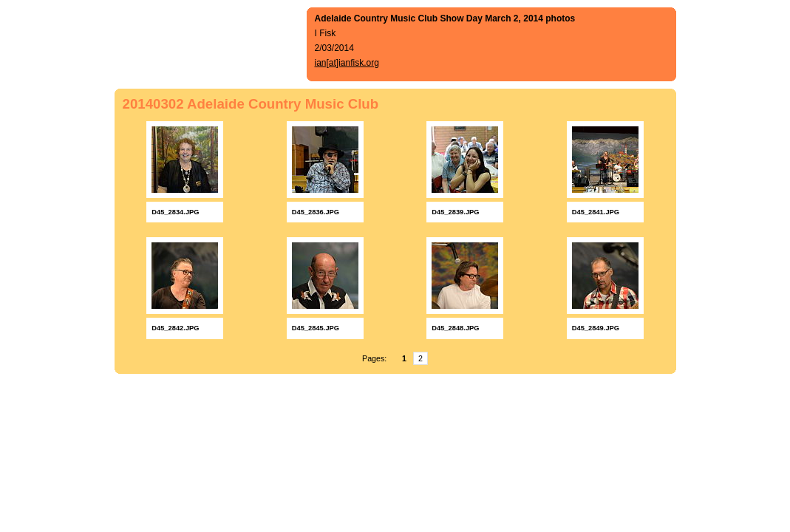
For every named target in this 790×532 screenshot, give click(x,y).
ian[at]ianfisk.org (347, 63)
